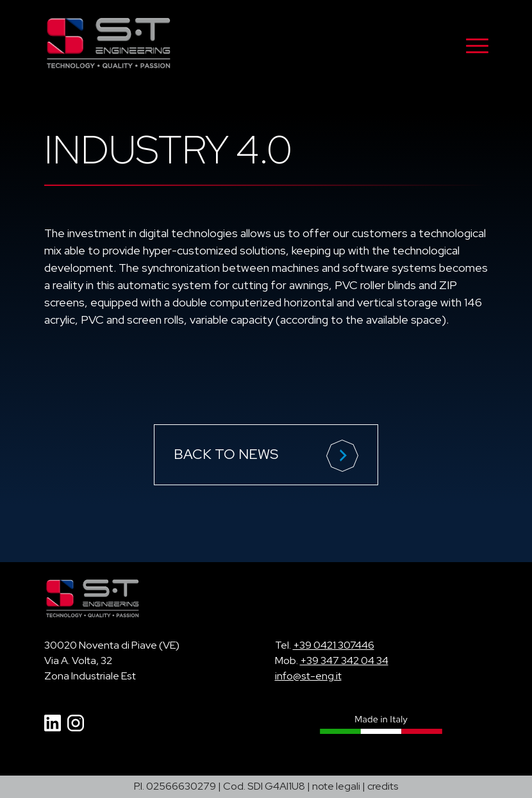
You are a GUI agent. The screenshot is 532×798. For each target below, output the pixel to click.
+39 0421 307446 (334, 645)
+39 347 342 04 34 (344, 661)
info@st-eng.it (308, 676)
